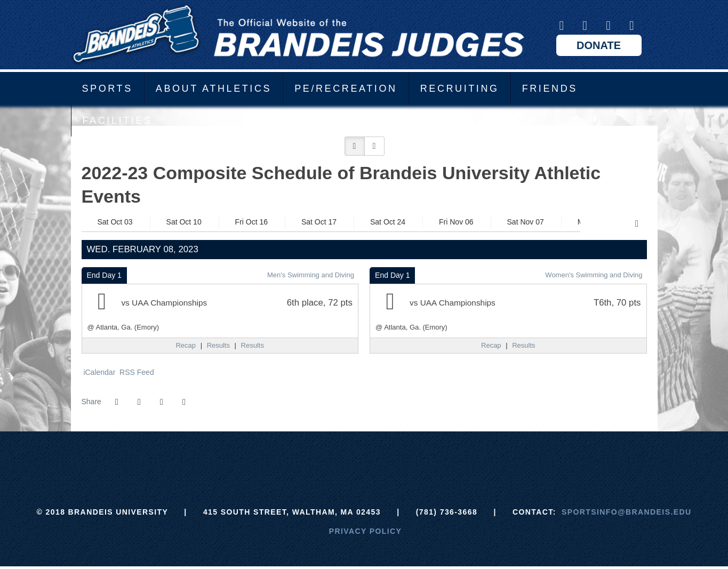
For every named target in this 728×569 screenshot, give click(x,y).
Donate (599, 45)
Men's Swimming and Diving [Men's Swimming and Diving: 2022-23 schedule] (311, 275)
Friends (550, 89)
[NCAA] (404, 458)
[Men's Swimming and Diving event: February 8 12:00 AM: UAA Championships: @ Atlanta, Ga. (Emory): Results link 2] (253, 346)
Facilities (118, 121)
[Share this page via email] (162, 402)
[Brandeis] (284, 458)
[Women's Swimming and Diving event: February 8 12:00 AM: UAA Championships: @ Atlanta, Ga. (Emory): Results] (523, 346)
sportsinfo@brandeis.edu (626, 512)
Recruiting (460, 89)
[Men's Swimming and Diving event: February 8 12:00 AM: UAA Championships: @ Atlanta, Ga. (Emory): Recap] (186, 346)
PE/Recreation (346, 89)
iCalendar (99, 372)
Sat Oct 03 (115, 222)
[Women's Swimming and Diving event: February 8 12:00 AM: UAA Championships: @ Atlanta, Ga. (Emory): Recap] (491, 346)
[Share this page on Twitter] (139, 402)
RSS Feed (135, 372)
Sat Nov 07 (526, 222)
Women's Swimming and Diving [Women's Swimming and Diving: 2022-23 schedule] (594, 275)
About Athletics (214, 89)
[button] (355, 146)
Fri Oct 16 (251, 222)
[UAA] (364, 458)
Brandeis (298, 35)
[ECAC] (324, 458)
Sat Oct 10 (184, 222)
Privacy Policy (366, 531)
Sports (107, 89)
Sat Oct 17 (319, 222)
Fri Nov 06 (456, 222)
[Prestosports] (444, 458)
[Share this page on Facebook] (117, 402)
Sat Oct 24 (388, 222)
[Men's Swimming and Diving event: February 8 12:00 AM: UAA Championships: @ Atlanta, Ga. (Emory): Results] (218, 346)
